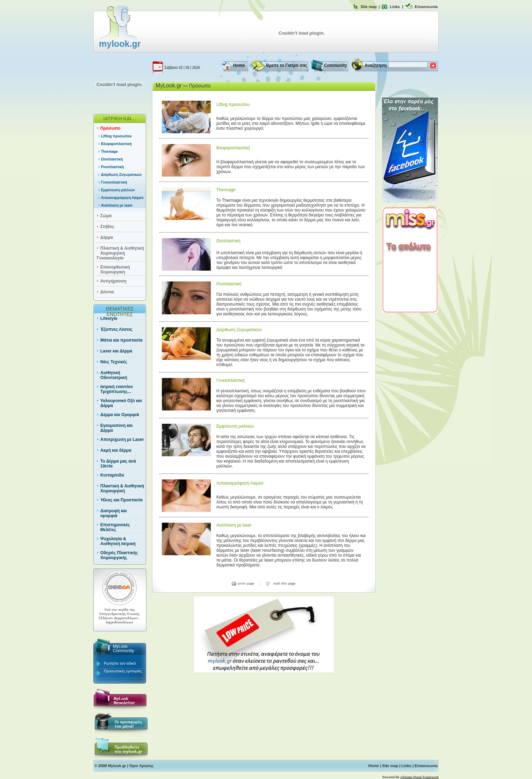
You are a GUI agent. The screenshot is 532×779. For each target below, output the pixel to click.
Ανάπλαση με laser (117, 205)
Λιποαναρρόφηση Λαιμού (122, 198)
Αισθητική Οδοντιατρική (114, 375)
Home (239, 65)
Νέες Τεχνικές (114, 362)
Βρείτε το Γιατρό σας (287, 65)
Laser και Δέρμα (116, 351)
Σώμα (106, 216)
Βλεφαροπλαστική (116, 144)
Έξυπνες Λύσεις (116, 329)
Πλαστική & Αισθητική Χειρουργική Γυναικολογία (120, 253)
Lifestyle (109, 319)
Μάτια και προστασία (121, 340)
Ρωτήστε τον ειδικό (120, 663)
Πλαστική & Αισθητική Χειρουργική (122, 488)
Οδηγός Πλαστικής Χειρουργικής (119, 555)
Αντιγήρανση (113, 281)
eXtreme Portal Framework (420, 777)
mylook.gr (120, 44)
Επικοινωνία (426, 7)
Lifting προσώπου (116, 136)
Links (395, 7)
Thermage (109, 152)
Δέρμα (107, 237)
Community (336, 65)
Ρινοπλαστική (112, 167)
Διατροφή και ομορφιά (114, 513)
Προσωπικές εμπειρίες (123, 671)
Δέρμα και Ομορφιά (120, 415)
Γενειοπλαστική (114, 182)
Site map (369, 7)
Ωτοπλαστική (112, 159)
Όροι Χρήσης (142, 766)
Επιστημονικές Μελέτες (115, 527)
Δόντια (107, 292)
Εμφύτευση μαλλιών (118, 190)
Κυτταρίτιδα (112, 475)
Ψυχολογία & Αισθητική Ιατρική (118, 541)
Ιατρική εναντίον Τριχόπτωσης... (117, 389)
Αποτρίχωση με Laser (122, 439)
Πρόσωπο (110, 128)
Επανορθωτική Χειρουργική (115, 270)
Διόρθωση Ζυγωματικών (121, 175)
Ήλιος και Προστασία (121, 500)
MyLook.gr (169, 85)
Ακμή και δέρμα (116, 450)
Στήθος (107, 227)
